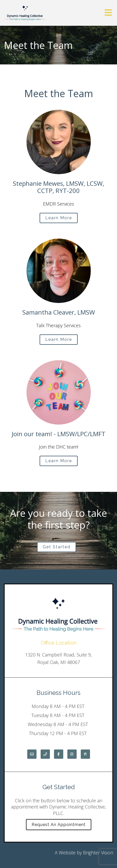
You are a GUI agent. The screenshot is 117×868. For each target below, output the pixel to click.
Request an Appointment (59, 825)
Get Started (57, 547)
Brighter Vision (98, 853)
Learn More (59, 218)
